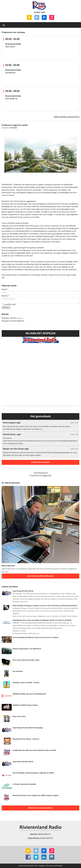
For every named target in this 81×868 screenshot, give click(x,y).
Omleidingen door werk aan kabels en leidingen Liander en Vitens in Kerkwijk (42, 620)
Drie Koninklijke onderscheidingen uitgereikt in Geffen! (33, 773)
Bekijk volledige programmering (67, 117)
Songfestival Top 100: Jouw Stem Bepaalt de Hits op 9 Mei (34, 750)
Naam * (5, 289)
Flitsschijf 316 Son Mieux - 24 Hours (26, 739)
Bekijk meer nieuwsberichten (40, 808)
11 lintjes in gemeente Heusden (24, 784)
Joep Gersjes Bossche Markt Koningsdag (28, 728)
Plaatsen (6, 308)
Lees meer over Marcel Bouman (40, 576)
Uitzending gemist (41, 473)
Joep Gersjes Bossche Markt (23, 591)
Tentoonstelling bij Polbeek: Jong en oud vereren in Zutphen (36, 638)
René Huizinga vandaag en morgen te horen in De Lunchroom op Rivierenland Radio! (45, 606)
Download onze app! (41, 476)
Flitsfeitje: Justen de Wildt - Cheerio (26, 683)
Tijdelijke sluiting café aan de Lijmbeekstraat (29, 694)
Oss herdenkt (18, 671)
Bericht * (5, 296)
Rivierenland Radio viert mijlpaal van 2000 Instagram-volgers (36, 796)
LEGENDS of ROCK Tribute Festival (25, 705)
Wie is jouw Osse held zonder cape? (26, 660)
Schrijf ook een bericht (40, 462)
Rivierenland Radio (40, 828)
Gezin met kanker (19, 717)
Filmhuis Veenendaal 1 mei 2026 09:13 (27, 649)
